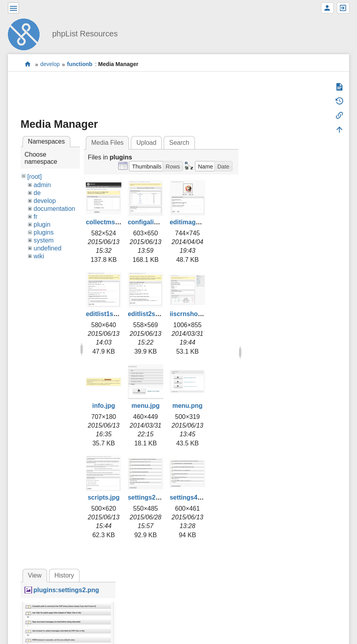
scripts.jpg (104, 497)
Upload (146, 143)
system (44, 240)
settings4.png (190, 497)
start (28, 64)
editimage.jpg (190, 222)
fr (36, 217)
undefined (47, 248)
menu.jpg (146, 406)
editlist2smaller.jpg (156, 314)
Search (179, 143)
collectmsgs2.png (112, 222)
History (64, 575)
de (37, 193)
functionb (80, 64)
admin (42, 185)
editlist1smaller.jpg (114, 314)
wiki (39, 256)
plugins (44, 232)
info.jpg (104, 406)
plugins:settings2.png (66, 590)
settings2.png (148, 497)
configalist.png (150, 222)
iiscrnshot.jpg (190, 314)
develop (50, 64)
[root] (34, 177)
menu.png (187, 406)
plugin (42, 224)
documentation (54, 209)
